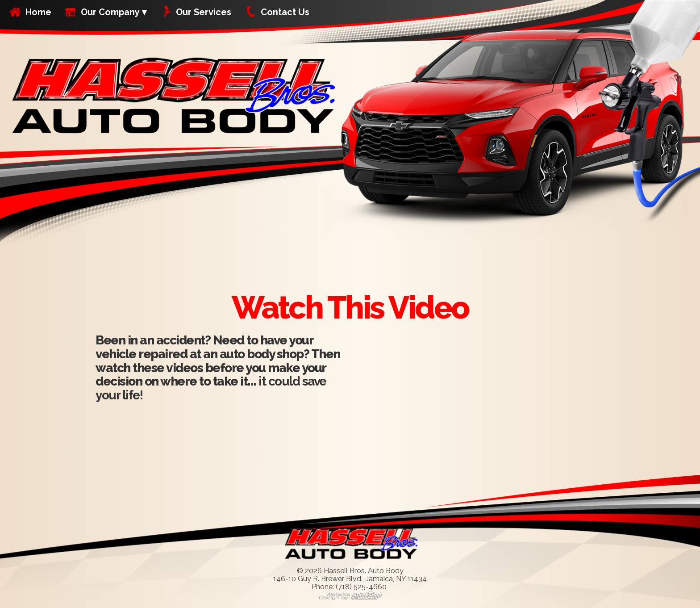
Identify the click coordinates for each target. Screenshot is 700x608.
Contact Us (285, 12)
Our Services (204, 12)
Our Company (110, 12)
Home (38, 12)
